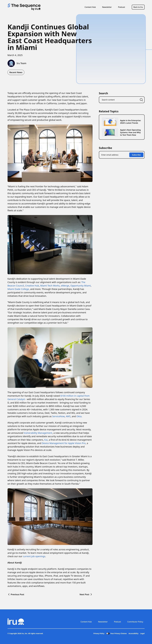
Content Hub (90, 7)
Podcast (122, 7)
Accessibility (133, 633)
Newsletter (107, 7)
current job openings (34, 556)
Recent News (16, 72)
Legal (142, 633)
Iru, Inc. (25, 633)
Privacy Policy (99, 633)
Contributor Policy (135, 622)
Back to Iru (138, 7)
